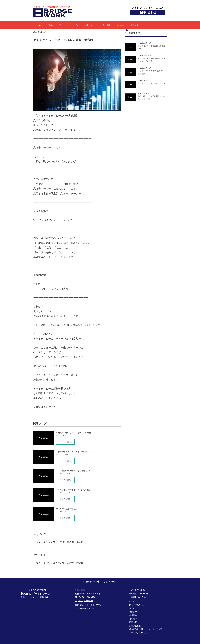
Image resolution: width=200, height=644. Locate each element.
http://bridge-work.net (84, 601)
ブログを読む (65, 442)
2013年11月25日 (63, 474)
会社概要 (107, 25)
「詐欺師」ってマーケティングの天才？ (73, 452)
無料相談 (121, 25)
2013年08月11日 (63, 435)
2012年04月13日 (63, 512)
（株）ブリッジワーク (106, 582)
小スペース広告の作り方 (67, 509)
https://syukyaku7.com (85, 609)
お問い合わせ (135, 626)
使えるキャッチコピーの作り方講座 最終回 (61, 563)
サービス (75, 25)
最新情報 (135, 25)
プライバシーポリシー (139, 633)
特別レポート (91, 25)
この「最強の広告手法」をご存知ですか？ (74, 471)
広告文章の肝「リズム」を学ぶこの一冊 (73, 433)
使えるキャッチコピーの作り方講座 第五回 (61, 542)
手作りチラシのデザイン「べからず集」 (73, 490)
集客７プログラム (57, 25)
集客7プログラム (137, 605)
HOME (40, 25)
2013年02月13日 (63, 493)
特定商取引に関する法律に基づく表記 (146, 630)
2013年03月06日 (63, 454)
